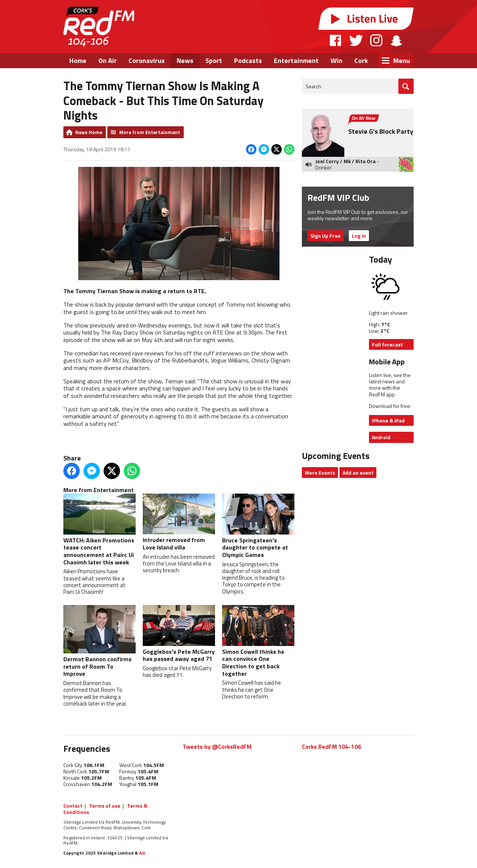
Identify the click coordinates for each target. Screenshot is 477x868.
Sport (214, 61)
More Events (320, 473)
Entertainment (296, 61)
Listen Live (366, 19)
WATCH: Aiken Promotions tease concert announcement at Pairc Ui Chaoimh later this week (99, 530)
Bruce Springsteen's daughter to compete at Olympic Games (258, 527)
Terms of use (105, 806)
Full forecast (387, 344)
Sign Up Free (326, 236)
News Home (89, 132)
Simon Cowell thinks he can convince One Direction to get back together (258, 642)
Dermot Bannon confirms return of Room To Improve (99, 642)
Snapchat (396, 40)
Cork (361, 61)
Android (381, 437)
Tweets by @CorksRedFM (217, 747)
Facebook (336, 40)
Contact (73, 806)
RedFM (99, 27)
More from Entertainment (150, 132)
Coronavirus (147, 61)
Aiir (142, 853)
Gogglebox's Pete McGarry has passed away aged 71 (179, 634)
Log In (359, 236)
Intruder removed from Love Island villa (179, 523)
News (185, 61)
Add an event (358, 473)
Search (313, 86)
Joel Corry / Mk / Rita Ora (345, 161)
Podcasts (248, 61)
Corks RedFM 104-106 (331, 747)
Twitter (356, 40)
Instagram (376, 40)
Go (406, 86)
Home (78, 61)
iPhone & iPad (388, 420)
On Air (108, 61)
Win (337, 61)
